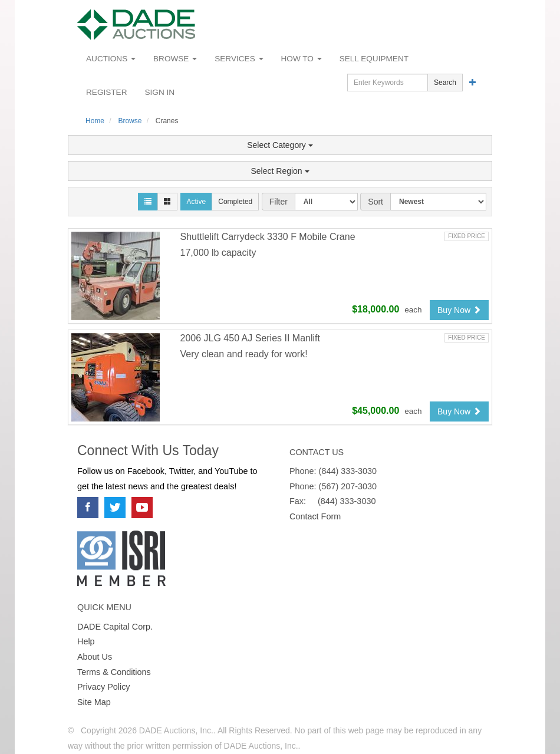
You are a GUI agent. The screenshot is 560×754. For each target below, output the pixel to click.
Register (107, 92)
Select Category (280, 145)
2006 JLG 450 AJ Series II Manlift (250, 338)
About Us (95, 657)
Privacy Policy (104, 687)
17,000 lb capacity (218, 253)
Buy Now (459, 310)
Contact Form (315, 516)
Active (197, 202)
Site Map (94, 702)
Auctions (111, 59)
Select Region (280, 171)
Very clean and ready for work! (244, 354)
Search (445, 83)
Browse (175, 59)
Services (239, 59)
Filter (279, 202)
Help (86, 641)
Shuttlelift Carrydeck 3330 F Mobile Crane (268, 237)
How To (302, 59)
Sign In (160, 92)
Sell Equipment (374, 59)
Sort (375, 202)
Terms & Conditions (114, 672)
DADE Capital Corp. (115, 627)
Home (95, 121)
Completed (235, 202)
